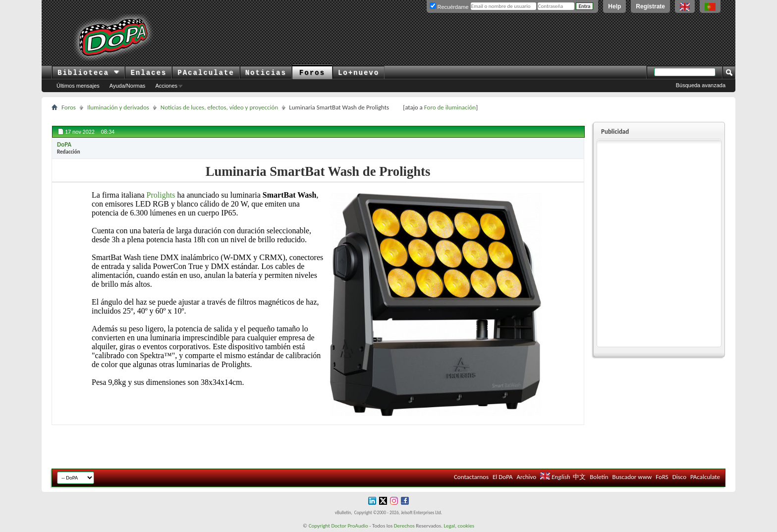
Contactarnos (471, 477)
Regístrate (650, 6)
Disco (679, 477)
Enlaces (148, 73)
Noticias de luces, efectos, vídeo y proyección (219, 107)
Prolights (161, 195)
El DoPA (502, 477)
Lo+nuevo (359, 73)
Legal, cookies (459, 526)
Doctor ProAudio (349, 526)
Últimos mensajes (78, 86)
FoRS (662, 477)
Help (614, 6)
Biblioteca (88, 73)
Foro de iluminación (450, 107)
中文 (579, 477)
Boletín (599, 477)
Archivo (526, 477)
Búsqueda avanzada (701, 85)
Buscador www (632, 477)
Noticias (266, 73)
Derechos (404, 526)
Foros (312, 73)
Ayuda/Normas (128, 86)
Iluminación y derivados (118, 107)
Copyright (319, 526)
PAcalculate (206, 73)
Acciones (166, 86)
